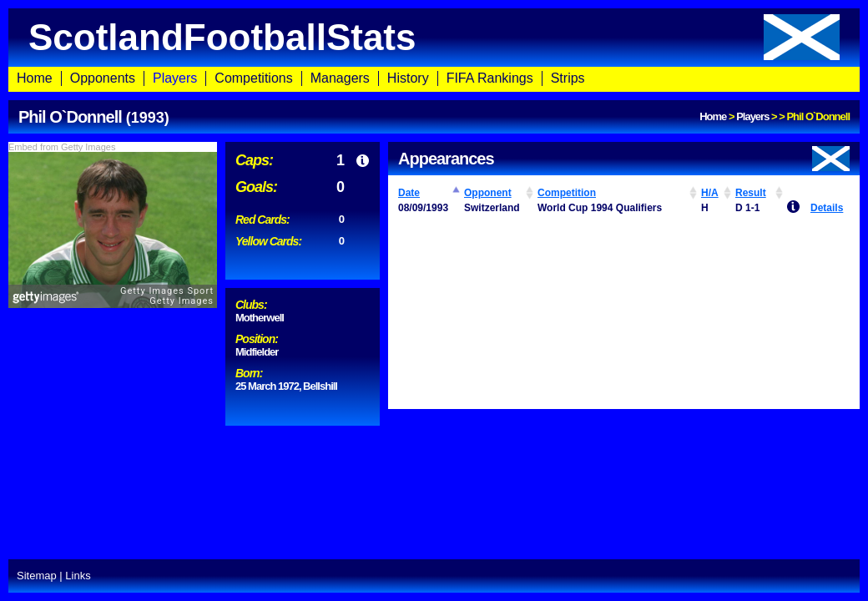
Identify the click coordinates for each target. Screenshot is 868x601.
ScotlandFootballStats (434, 37)
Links (78, 576)
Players (175, 78)
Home (35, 78)
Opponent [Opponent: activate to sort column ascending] (488, 193)
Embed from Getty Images (62, 147)
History (408, 78)
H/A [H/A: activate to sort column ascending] (710, 193)
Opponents (103, 78)
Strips (568, 78)
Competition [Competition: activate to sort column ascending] (567, 193)
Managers (340, 78)
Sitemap (37, 576)
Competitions (253, 78)
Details (827, 208)
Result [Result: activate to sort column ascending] (751, 193)
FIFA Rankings (490, 78)
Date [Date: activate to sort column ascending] (409, 193)
